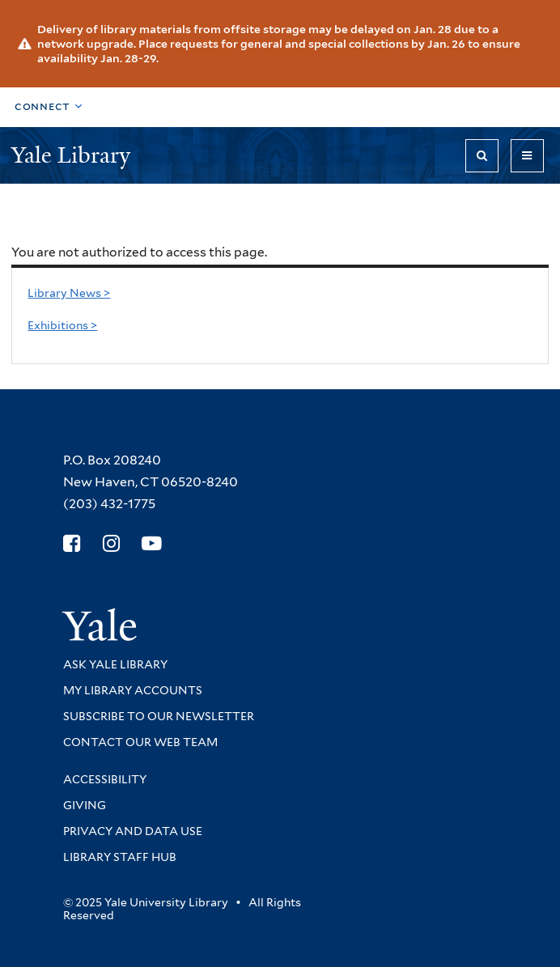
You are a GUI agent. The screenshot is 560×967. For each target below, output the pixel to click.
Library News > (69, 293)
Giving (85, 805)
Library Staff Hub (120, 857)
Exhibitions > (62, 325)
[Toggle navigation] (527, 156)
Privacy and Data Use (133, 831)
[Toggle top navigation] (49, 107)
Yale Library (74, 155)
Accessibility (105, 779)
